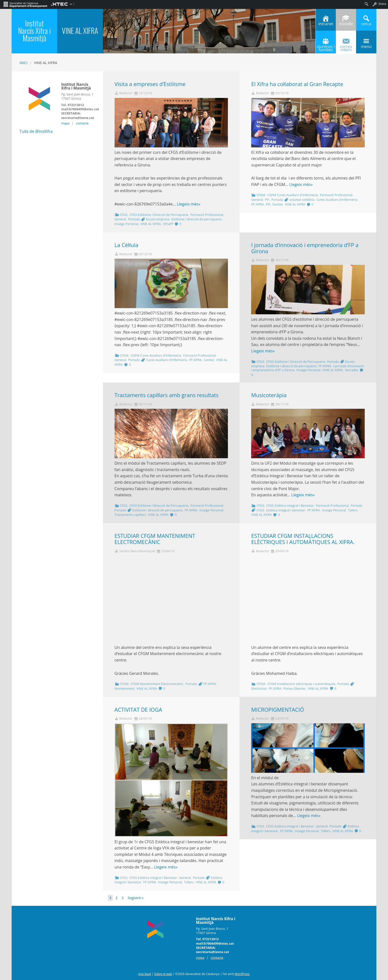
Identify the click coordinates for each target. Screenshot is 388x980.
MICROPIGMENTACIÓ (278, 710)
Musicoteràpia (269, 395)
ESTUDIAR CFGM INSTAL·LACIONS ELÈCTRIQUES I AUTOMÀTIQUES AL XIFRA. (303, 539)
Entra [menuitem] (382, 4)
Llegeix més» (189, 204)
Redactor (126, 93)
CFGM (261, 195)
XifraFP (168, 224)
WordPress (242, 974)
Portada (134, 219)
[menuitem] (25, 4)
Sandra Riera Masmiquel (137, 551)
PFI (267, 200)
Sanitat (278, 204)
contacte (82, 123)
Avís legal (145, 974)
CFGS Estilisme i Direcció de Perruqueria (159, 215)
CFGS (124, 215)
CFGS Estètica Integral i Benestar (290, 505)
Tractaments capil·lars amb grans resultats (167, 395)
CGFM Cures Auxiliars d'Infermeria (292, 195)
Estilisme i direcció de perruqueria (197, 219)
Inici (24, 63)
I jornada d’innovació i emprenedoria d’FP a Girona (305, 248)
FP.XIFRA (257, 204)
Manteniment (125, 688)
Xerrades (352, 370)
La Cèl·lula (126, 245)
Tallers (353, 510)
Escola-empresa (158, 219)
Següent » (136, 898)
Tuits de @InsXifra (36, 131)
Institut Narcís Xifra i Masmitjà (34, 31)
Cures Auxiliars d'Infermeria (337, 200)
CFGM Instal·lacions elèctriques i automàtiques (301, 684)
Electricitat (259, 688)
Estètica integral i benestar (286, 510)
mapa (65, 123)
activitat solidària (302, 200)
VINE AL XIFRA (151, 224)
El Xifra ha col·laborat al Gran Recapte (297, 84)
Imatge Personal (127, 224)
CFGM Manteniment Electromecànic (157, 684)
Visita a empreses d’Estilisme (150, 84)
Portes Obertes (294, 688)
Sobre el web (163, 974)
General (120, 219)
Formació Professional (207, 215)
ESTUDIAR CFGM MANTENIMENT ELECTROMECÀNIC (155, 539)
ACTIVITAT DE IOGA (138, 710)
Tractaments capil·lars (130, 515)
